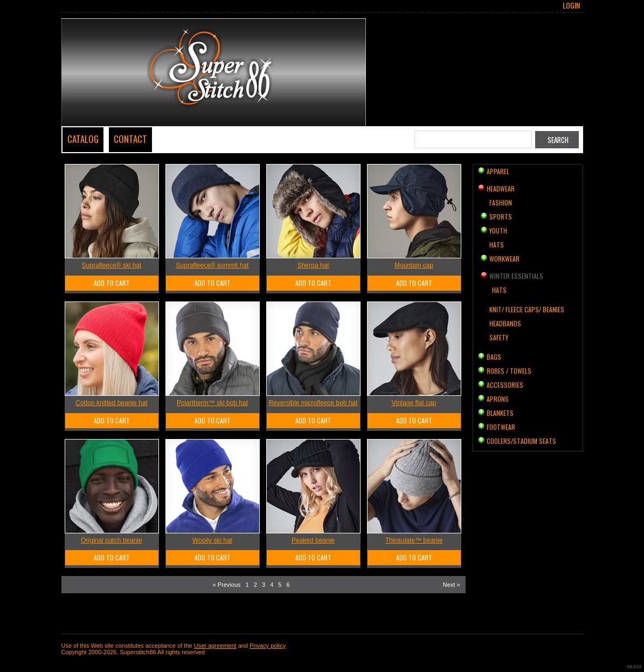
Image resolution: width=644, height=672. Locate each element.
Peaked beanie (313, 540)
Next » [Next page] (452, 585)
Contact (130, 139)
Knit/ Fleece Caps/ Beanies (527, 309)
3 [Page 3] (264, 585)
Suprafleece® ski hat (112, 265)
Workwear (504, 259)
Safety (499, 337)
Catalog (83, 139)
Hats (497, 245)
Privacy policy (268, 646)
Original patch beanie (111, 540)
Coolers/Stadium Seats (521, 441)
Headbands (505, 323)
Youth (498, 231)
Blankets (500, 413)
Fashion (501, 203)
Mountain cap (414, 265)
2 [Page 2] (255, 585)
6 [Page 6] (288, 585)
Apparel (498, 171)
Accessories (505, 385)
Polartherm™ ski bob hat (212, 403)
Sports (501, 217)
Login (571, 5)
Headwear (501, 188)
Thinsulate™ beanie (414, 540)
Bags (494, 357)
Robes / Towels (509, 371)
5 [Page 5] (280, 585)
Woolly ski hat (212, 540)
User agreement (215, 646)
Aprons (498, 399)
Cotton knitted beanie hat (111, 403)
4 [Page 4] (272, 585)
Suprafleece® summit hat (213, 265)
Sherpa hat (313, 265)
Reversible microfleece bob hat (313, 403)
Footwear (501, 427)
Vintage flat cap (414, 403)
